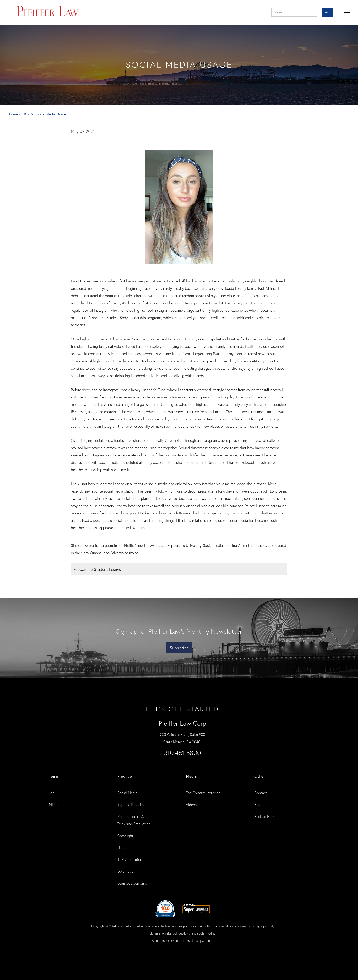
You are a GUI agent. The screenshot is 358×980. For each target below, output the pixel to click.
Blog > (29, 114)
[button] (347, 13)
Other (260, 776)
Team (53, 776)
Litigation (125, 847)
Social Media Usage (51, 114)
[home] (48, 13)
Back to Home (265, 816)
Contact (261, 793)
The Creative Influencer (204, 793)
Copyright (125, 836)
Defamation (126, 871)
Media (191, 776)
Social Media (127, 793)
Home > (15, 114)
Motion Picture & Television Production (134, 820)
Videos (191, 805)
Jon (52, 793)
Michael (55, 805)
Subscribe (179, 648)
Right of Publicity (131, 805)
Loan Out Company (132, 883)
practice (125, 776)
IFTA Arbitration (130, 859)
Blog (258, 805)
